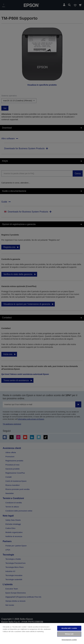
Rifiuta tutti (69, 634)
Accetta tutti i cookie (69, 628)
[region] (42, 633)
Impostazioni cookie (69, 640)
